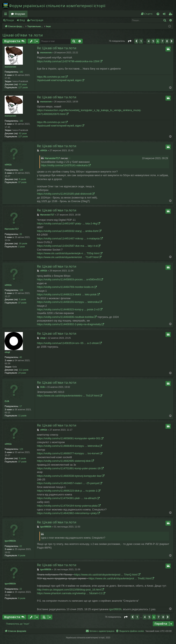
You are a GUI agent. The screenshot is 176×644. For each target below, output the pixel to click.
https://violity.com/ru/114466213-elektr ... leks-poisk (67, 294)
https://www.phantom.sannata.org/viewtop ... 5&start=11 (70, 593)
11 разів (22, 416)
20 (21, 234)
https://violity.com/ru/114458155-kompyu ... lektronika (68, 302)
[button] (130, 41)
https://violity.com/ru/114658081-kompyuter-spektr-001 (69, 438)
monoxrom (10, 67)
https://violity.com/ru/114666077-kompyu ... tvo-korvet (68, 453)
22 (21, 546)
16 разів (23, 243)
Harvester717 (52, 158)
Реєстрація (37, 20)
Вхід (22, 20)
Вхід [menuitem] (165, 15)
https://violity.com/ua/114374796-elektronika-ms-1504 (68, 61)
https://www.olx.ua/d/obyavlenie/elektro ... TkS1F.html (68, 396)
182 (21, 72)
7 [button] (162, 41)
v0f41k (8, 165)
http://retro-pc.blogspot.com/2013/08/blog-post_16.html (69, 590)
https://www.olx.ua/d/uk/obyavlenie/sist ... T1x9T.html (68, 257)
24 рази (22, 373)
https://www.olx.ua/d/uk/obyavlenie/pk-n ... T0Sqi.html (68, 253)
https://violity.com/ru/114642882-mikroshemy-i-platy (67, 513)
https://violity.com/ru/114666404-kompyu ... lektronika (68, 446)
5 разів (23, 179)
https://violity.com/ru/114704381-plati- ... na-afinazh (67, 498)
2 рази (21, 246)
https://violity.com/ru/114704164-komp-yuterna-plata (67, 506)
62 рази (23, 84)
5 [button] (153, 41)
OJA (7, 401)
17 (21, 406)
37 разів (22, 182)
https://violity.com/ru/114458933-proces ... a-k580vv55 (68, 279)
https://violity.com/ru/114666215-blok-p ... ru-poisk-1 (67, 491)
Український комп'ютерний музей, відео (59, 80)
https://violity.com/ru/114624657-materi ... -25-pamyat (68, 483)
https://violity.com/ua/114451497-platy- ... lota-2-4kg (67, 223)
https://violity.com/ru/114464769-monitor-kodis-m (65, 287)
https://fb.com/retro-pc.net (51, 77)
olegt (7, 352)
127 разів (23, 87)
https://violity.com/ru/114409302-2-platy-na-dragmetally (69, 324)
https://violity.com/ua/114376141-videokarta (64, 165)
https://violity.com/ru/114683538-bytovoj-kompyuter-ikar (69, 476)
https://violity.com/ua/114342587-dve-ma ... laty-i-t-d (67, 246)
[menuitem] (146, 14)
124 (21, 170)
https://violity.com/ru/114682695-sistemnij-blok (64, 461)
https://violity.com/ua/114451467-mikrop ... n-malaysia (68, 238)
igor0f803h (10, 541)
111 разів (24, 370)
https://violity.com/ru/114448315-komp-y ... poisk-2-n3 (68, 309)
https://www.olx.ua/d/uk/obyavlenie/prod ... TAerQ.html (106, 575)
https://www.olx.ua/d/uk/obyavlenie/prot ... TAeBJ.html (120, 578)
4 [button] (149, 41)
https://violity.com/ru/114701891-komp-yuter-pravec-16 (69, 468)
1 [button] (141, 41)
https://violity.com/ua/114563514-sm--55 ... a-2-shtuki (68, 343)
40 (21, 357)
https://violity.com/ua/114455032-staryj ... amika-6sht (68, 231)
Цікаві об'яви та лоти (23, 35)
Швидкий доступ (6, 15)
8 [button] (167, 41)
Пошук (10, 20)
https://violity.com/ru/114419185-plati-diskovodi (64, 194)
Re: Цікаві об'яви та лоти (57, 48)
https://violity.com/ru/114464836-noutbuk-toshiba (65, 317)
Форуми (20, 14)
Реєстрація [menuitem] (171, 15)
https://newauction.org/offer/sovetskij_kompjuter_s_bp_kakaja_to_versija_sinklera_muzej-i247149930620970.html (89, 112)
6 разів (22, 555)
